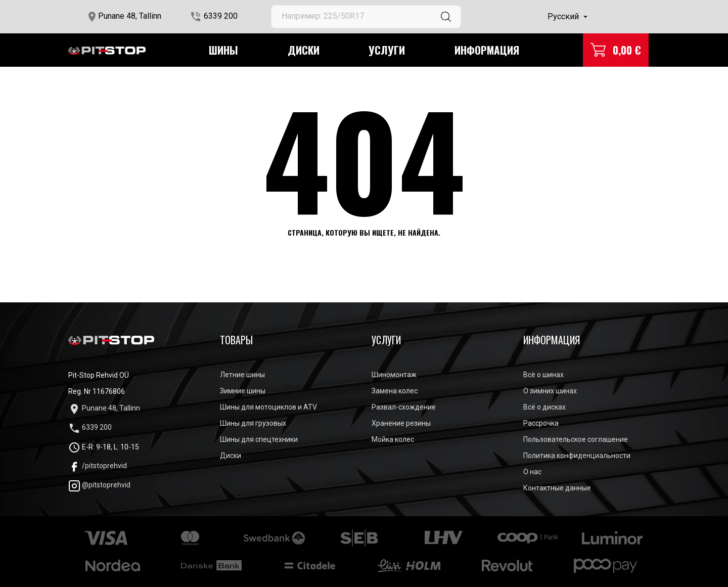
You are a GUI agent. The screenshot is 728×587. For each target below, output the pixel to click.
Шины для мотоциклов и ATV (268, 407)
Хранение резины (401, 423)
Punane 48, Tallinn (130, 16)
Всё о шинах (543, 375)
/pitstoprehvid (98, 466)
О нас (532, 472)
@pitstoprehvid (99, 485)
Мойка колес (393, 439)
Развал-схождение (404, 407)
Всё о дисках (544, 407)
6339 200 (221, 16)
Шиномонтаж (394, 375)
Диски (304, 50)
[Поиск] (366, 17)
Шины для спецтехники (259, 439)
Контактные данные (557, 488)
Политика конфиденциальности (577, 456)
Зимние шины (243, 391)
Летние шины (242, 375)
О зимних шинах (550, 391)
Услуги (387, 50)
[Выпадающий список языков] (569, 17)
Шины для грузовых (253, 423)
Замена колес (395, 391)
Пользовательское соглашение (576, 439)
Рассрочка (541, 423)
